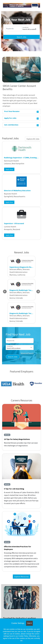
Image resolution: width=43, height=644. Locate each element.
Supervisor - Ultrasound (14, 223)
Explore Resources (22, 577)
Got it (29, 623)
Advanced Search (11, 43)
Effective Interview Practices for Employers (17, 548)
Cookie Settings (18, 623)
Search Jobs (22, 37)
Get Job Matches (21, 125)
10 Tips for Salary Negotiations (17, 439)
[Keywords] (13, 29)
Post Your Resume (21, 112)
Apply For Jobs (21, 118)
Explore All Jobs (33, 139)
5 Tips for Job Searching (14, 489)
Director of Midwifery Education (17, 190)
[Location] (30, 29)
